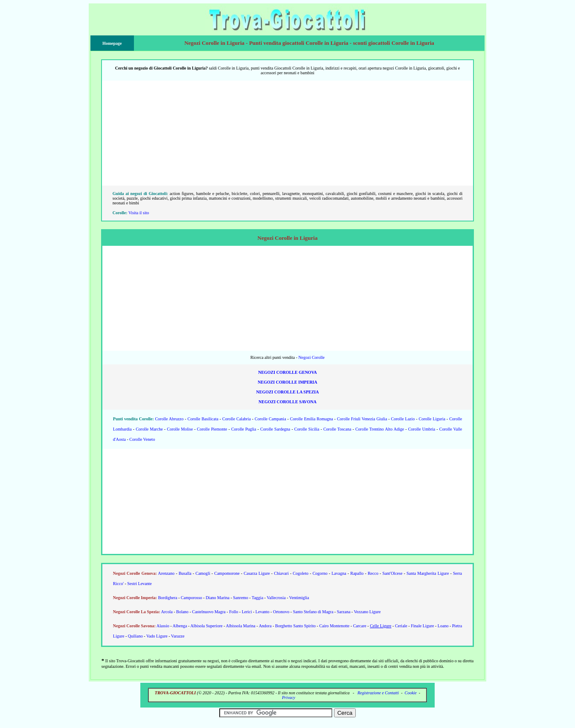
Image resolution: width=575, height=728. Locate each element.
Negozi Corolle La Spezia (288, 392)
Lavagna (339, 573)
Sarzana (344, 612)
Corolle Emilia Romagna (312, 419)
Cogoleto (301, 573)
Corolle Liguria (432, 419)
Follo (234, 612)
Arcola (167, 612)
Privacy (289, 697)
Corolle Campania (270, 419)
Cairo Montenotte (334, 626)
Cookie (410, 693)
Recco (373, 573)
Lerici (247, 612)
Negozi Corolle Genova (287, 372)
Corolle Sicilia (307, 429)
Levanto (263, 612)
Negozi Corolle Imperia (287, 382)
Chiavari (281, 573)
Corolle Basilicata (203, 419)
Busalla (185, 573)
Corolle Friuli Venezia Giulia (362, 419)
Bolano (182, 612)
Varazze (178, 636)
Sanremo (241, 598)
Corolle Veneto (142, 439)
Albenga (180, 626)
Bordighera (167, 598)
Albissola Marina (241, 626)
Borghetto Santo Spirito (295, 626)
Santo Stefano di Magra (313, 612)
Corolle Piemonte (212, 429)
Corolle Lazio (403, 419)
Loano (443, 626)
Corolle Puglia (244, 429)
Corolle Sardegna (275, 429)
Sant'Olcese (393, 573)
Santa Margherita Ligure (428, 573)
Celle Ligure (380, 626)
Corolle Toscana (337, 429)
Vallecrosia (276, 598)
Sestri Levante (139, 584)
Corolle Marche (149, 429)
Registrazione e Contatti (378, 693)
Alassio (163, 626)
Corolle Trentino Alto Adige (380, 429)
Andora (265, 626)
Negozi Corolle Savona (287, 402)
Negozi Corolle (312, 357)
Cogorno (320, 573)
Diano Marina (218, 598)
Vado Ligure (157, 636)
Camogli (203, 573)
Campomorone (227, 573)
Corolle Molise (180, 429)
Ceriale (401, 626)
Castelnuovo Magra (209, 612)
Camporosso (192, 598)
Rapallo (357, 573)
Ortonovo (281, 612)
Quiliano (135, 636)
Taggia (257, 598)
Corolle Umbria (422, 429)
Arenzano (166, 573)
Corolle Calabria (237, 419)
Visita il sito (139, 213)
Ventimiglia (299, 598)
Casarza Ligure (257, 573)
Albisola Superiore (206, 626)
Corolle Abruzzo (169, 419)
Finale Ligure (422, 626)
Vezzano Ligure (367, 612)
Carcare (360, 626)
